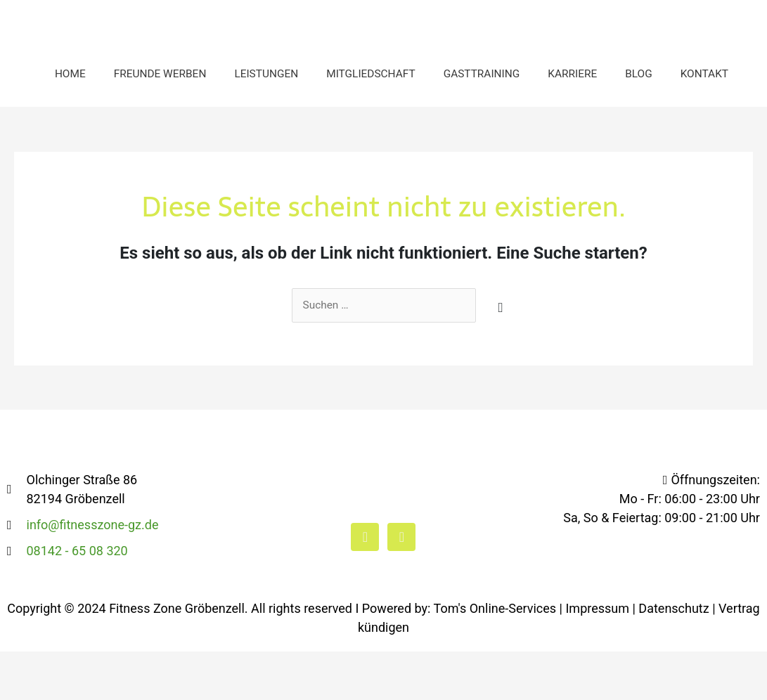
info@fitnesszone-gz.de (93, 573)
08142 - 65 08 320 (77, 599)
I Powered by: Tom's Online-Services (456, 657)
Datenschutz (673, 657)
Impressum (597, 657)
